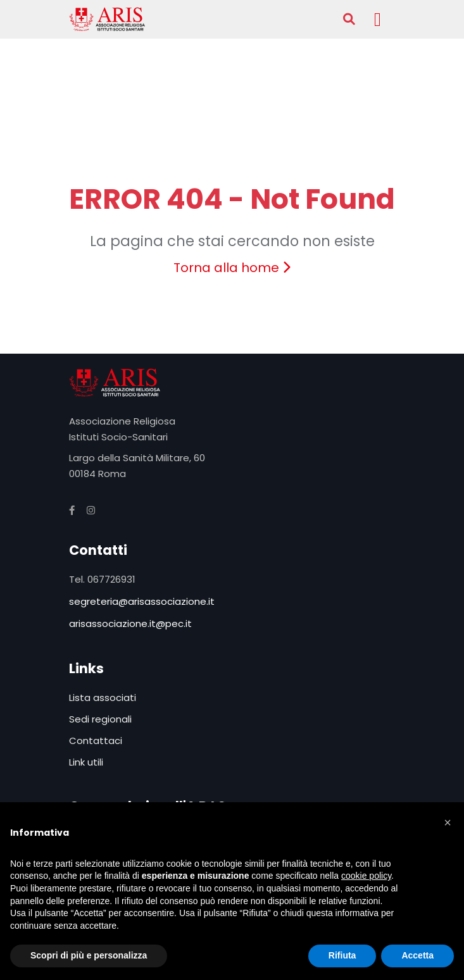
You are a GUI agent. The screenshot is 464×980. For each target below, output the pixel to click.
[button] (448, 822)
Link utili (86, 762)
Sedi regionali (100, 719)
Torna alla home (232, 268)
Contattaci (96, 741)
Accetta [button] (417, 955)
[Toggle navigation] (378, 19)
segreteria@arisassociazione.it (142, 601)
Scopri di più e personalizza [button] (89, 955)
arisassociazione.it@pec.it (130, 623)
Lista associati (103, 698)
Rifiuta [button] (342, 955)
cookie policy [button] (366, 876)
